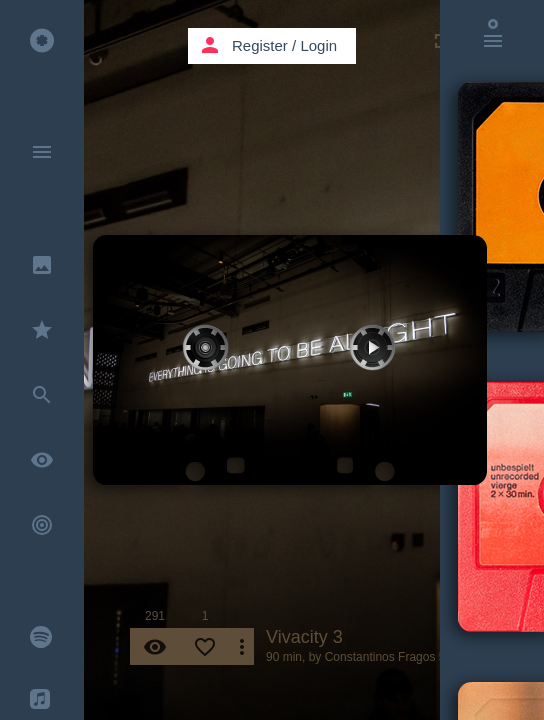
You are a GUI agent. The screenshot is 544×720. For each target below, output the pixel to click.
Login (318, 45)
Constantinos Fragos (380, 657)
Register (260, 45)
